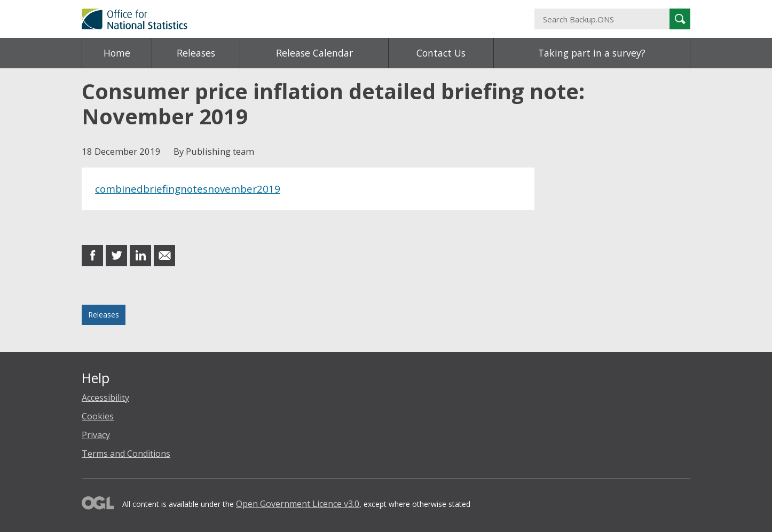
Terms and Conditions (126, 454)
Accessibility (105, 398)
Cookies (98, 416)
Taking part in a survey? (592, 53)
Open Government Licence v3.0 (298, 504)
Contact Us (441, 53)
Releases (196, 53)
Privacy (96, 435)
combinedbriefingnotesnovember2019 (188, 189)
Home (117, 53)
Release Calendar (314, 53)
